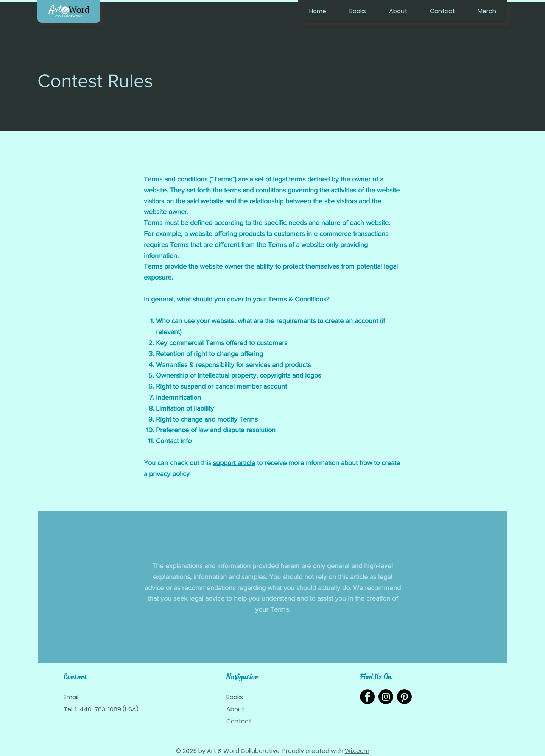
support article (234, 463)
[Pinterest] (404, 697)
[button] (357, 11)
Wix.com (357, 751)
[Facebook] (367, 697)
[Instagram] (386, 697)
